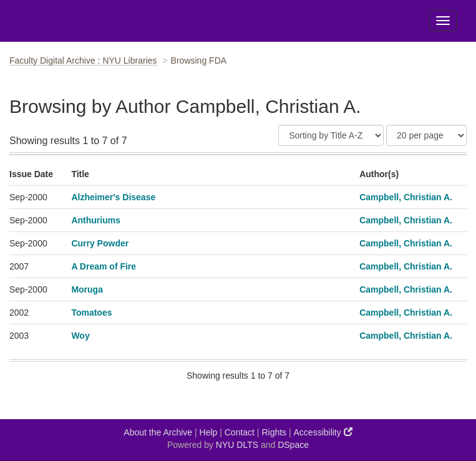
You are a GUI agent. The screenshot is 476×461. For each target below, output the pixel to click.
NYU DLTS (237, 445)
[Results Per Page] (426, 135)
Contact (240, 432)
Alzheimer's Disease (113, 197)
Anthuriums (96, 220)
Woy (80, 336)
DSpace (293, 445)
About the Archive (158, 432)
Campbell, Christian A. (406, 197)
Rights (274, 432)
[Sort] (331, 135)
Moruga (87, 289)
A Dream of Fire (104, 266)
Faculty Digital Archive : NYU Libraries (83, 61)
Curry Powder (100, 243)
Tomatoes (91, 313)
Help (209, 432)
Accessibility (323, 432)
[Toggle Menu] (443, 21)
